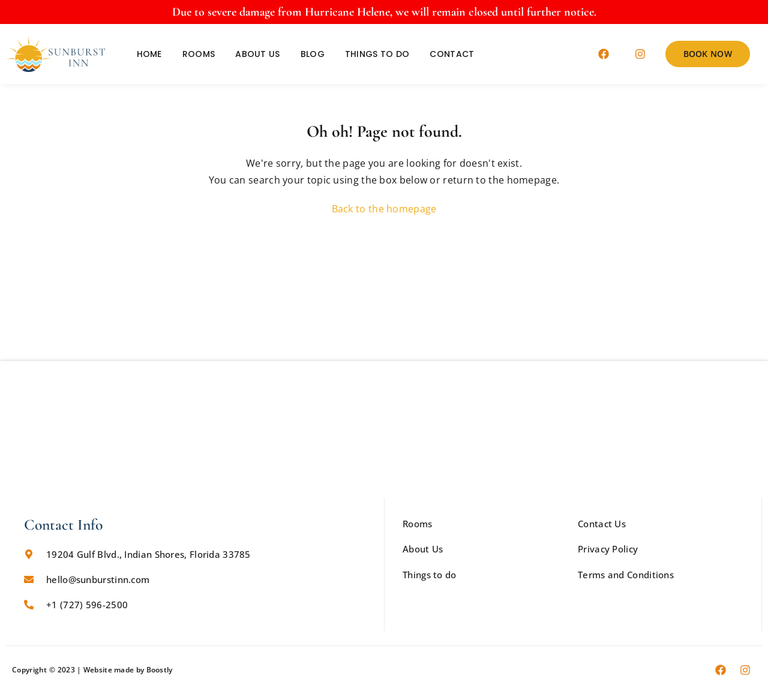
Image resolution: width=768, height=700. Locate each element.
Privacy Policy (608, 549)
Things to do (377, 54)
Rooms (199, 54)
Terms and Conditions (626, 575)
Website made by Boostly (128, 670)
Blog (313, 54)
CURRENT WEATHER (384, 316)
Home (149, 54)
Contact (452, 54)
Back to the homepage (384, 209)
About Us (257, 54)
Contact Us (602, 524)
